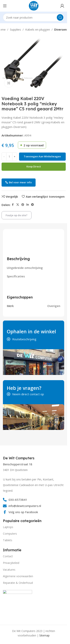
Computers (10, 534)
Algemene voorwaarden (18, 576)
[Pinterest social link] (23, 205)
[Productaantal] (9, 157)
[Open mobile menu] (5, 6)
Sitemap (44, 635)
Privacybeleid (11, 563)
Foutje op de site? (17, 215)
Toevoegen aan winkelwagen (42, 156)
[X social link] (18, 205)
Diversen (60, 29)
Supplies (15, 29)
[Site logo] (34, 5)
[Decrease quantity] (4, 157)
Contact (8, 556)
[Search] (34, 17)
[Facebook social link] (13, 205)
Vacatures (9, 570)
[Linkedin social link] (28, 205)
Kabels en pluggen (38, 29)
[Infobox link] (19, 458)
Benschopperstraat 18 (17, 464)
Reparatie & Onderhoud (18, 583)
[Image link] (17, 604)
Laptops (8, 527)
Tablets (8, 540)
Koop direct (34, 166)
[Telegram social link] (32, 205)
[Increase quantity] (15, 157)
